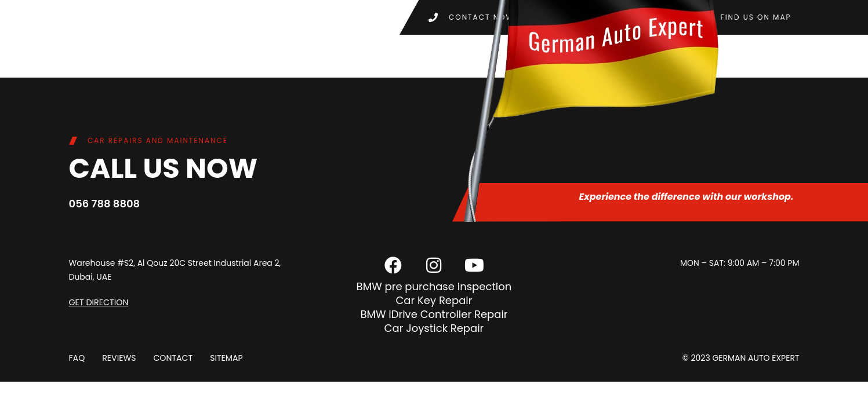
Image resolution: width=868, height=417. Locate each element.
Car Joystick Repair (434, 328)
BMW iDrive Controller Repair (434, 314)
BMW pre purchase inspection (434, 286)
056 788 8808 (105, 204)
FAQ (77, 358)
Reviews (119, 358)
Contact (172, 358)
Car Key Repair (434, 300)
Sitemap (226, 358)
